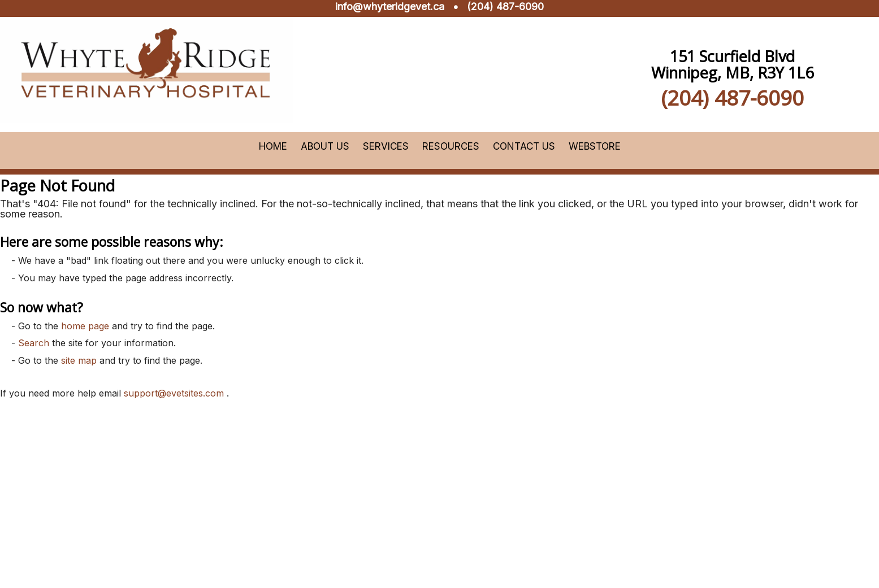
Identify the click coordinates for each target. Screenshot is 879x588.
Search (34, 343)
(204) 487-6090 (505, 6)
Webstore (595, 146)
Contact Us (524, 146)
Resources (451, 146)
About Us (325, 146)
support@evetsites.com (174, 393)
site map (79, 360)
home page (85, 326)
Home (273, 146)
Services (386, 146)
